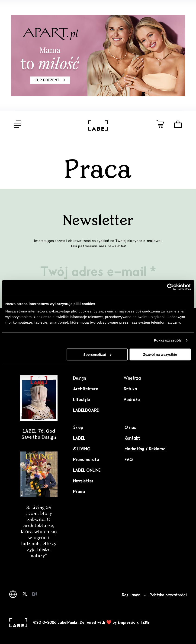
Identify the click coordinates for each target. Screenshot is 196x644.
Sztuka (130, 389)
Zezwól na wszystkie (160, 354)
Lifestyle (82, 400)
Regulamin (131, 595)
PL (25, 594)
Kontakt (132, 438)
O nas (130, 428)
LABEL (79, 438)
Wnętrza (132, 378)
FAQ (129, 460)
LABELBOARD (86, 410)
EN (34, 594)
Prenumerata (86, 460)
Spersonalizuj (97, 354)
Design (80, 378)
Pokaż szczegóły (168, 340)
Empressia (127, 623)
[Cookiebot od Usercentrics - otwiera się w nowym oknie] (170, 287)
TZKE (145, 623)
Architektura (86, 389)
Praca (79, 492)
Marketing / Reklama (145, 449)
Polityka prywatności (168, 595)
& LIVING (82, 449)
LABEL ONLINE (87, 470)
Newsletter (83, 481)
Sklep (78, 428)
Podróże (132, 400)
